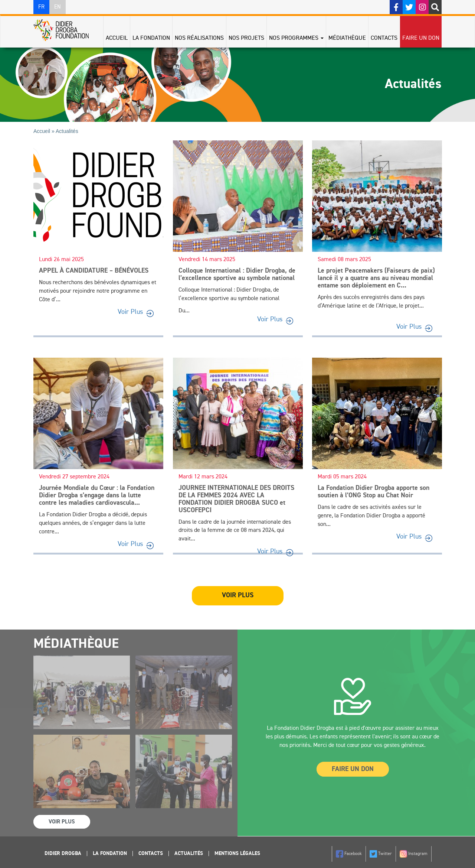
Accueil (117, 38)
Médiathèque (347, 38)
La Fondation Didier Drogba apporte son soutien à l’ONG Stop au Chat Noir (374, 492)
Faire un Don (353, 769)
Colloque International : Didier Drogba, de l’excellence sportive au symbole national (237, 274)
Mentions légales (237, 854)
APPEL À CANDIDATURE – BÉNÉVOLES (94, 271)
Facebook (349, 854)
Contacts (384, 38)
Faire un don (421, 38)
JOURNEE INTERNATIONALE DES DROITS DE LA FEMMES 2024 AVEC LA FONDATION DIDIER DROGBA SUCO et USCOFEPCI (236, 499)
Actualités (189, 854)
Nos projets (246, 38)
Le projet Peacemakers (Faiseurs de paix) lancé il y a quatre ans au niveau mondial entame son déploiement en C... (376, 278)
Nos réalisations (199, 38)
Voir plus (238, 595)
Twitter (381, 854)
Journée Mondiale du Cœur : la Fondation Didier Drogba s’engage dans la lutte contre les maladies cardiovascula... (97, 495)
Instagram (414, 854)
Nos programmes (296, 38)
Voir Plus (130, 312)
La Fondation (151, 38)
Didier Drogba (63, 854)
